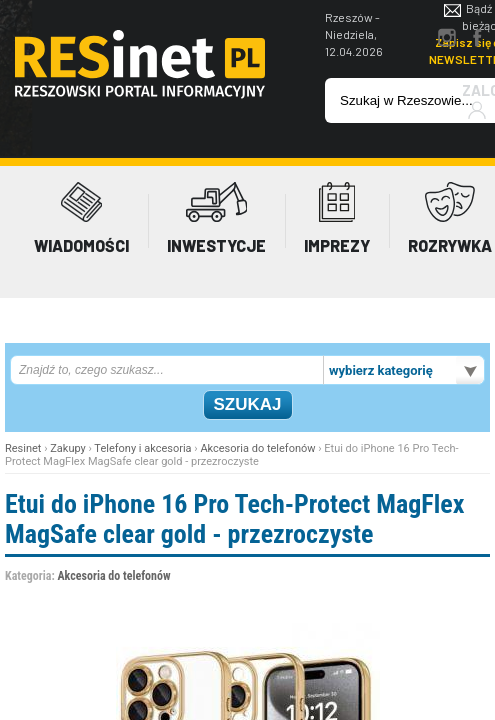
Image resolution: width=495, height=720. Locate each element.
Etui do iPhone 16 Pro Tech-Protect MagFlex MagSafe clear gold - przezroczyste (234, 519)
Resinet (23, 448)
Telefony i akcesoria (142, 448)
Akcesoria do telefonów (257, 448)
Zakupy (68, 448)
